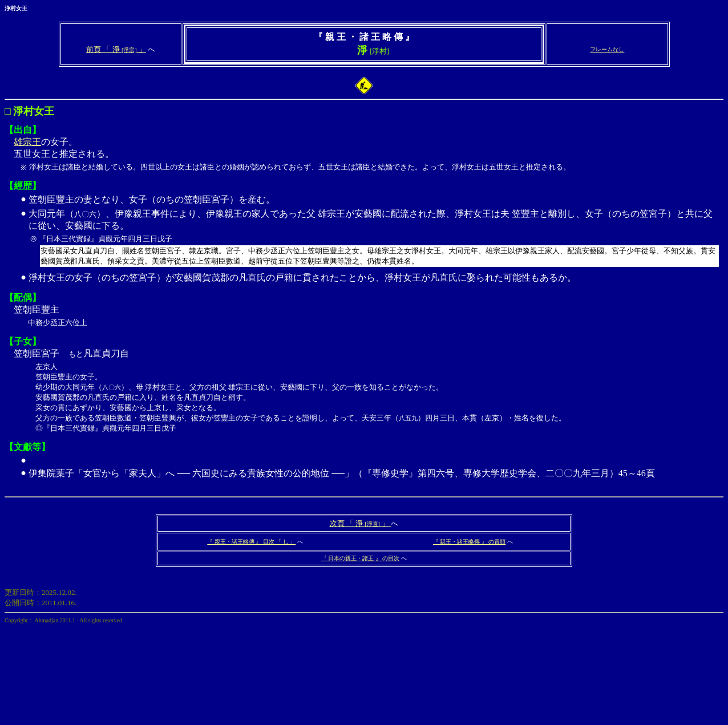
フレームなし (607, 49)
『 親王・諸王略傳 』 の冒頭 (470, 542)
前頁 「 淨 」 (116, 49)
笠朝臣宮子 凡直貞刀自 (364, 381)
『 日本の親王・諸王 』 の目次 (361, 558)
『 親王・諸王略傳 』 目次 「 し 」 (251, 542)
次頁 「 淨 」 (361, 523)
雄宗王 (27, 142)
